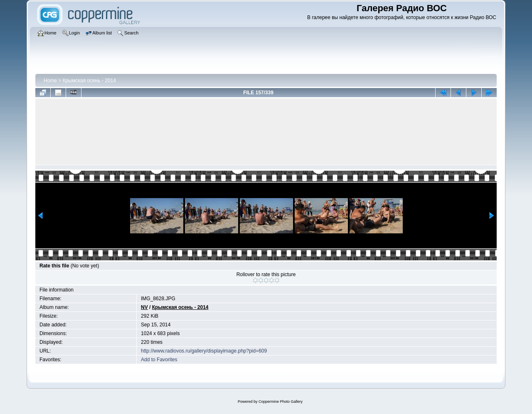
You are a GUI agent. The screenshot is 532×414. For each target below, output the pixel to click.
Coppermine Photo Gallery (281, 402)
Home (50, 81)
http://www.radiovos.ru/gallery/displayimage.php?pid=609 (204, 351)
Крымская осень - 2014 (89, 81)
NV (144, 307)
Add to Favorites (159, 360)
